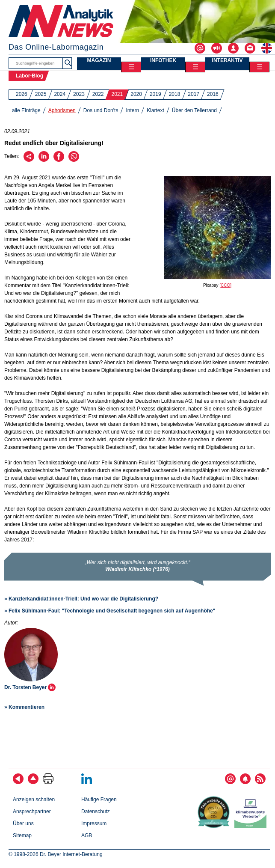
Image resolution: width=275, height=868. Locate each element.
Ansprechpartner (32, 812)
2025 (41, 94)
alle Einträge (26, 110)
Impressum (94, 823)
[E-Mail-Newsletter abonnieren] (230, 782)
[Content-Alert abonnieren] (245, 782)
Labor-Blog (30, 76)
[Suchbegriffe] (36, 63)
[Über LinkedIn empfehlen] (44, 160)
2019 (155, 94)
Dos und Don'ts (101, 110)
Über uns (23, 823)
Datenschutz (96, 812)
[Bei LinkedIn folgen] (87, 782)
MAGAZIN (99, 60)
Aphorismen (62, 110)
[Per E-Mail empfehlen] (29, 160)
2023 (79, 94)
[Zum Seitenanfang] (33, 782)
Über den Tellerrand (194, 110)
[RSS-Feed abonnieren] (260, 782)
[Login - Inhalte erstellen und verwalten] (236, 48)
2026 (22, 94)
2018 (175, 94)
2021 (117, 94)
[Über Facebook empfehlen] (59, 160)
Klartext (155, 110)
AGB (87, 835)
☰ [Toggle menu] (131, 67)
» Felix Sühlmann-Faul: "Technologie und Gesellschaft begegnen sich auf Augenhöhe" (110, 611)
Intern (132, 110)
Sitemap (22, 835)
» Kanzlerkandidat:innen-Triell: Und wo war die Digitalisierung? (81, 599)
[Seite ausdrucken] (48, 782)
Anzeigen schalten (34, 800)
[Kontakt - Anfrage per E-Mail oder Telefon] (253, 48)
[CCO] (225, 285)
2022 (98, 94)
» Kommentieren (24, 707)
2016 (213, 94)
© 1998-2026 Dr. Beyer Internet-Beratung (56, 854)
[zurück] (18, 782)
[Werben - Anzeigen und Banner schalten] (220, 48)
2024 (60, 94)
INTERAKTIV (228, 60)
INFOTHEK (163, 60)
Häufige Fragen (99, 800)
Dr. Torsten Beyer (26, 687)
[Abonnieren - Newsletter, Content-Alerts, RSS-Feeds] (203, 48)
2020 (136, 94)
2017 (194, 94)
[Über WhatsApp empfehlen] (74, 160)
